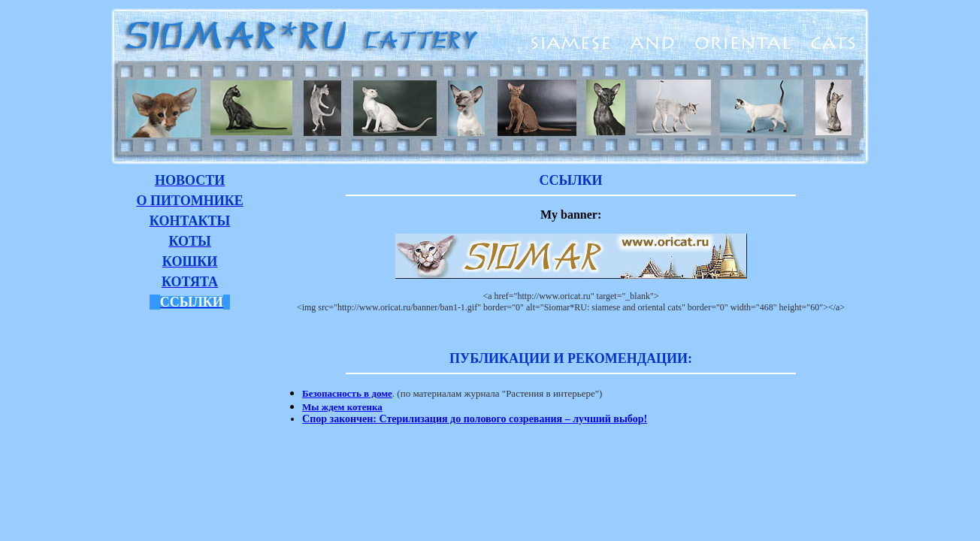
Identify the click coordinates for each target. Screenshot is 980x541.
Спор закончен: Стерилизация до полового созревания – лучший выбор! (475, 419)
